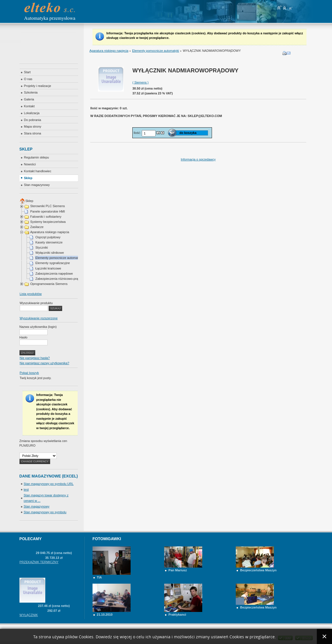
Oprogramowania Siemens (49, 284)
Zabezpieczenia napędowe (54, 274)
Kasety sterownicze (49, 242)
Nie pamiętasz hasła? (35, 358)
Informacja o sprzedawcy (198, 159)
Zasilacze (37, 227)
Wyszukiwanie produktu (36, 303)
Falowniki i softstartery (46, 217)
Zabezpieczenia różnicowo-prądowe (61, 279)
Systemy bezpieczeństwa (48, 222)
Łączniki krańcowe (48, 268)
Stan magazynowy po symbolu (45, 512)
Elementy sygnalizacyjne (53, 263)
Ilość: (138, 133)
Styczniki (42, 247)
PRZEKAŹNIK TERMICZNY (39, 568)
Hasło (23, 337)
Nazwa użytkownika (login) (38, 327)
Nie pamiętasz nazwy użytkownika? (45, 363)
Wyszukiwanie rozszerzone (39, 318)
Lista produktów (31, 294)
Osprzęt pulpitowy (48, 237)
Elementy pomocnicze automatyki (156, 51)
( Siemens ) (140, 82)
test (26, 490)
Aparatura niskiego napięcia (109, 51)
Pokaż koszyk (29, 373)
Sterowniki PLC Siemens (48, 206)
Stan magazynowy (37, 506)
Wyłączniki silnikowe (50, 253)
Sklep (30, 201)
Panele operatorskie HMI (48, 211)
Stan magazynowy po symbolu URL (49, 484)
